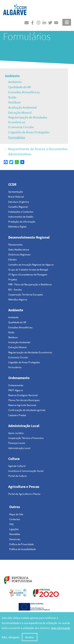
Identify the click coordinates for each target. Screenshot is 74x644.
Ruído (12, 97)
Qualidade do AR (20, 87)
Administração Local (24, 426)
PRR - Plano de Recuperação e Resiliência (30, 284)
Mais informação (61, 628)
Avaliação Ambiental (22, 107)
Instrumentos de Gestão (21, 217)
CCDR (12, 184)
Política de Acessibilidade (22, 549)
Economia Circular (21, 127)
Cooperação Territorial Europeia (26, 295)
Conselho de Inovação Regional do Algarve (31, 265)
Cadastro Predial (17, 415)
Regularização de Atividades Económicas (28, 120)
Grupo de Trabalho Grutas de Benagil (28, 270)
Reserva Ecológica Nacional (23, 395)
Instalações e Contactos (21, 212)
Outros (15, 507)
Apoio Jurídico (16, 433)
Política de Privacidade (21, 544)
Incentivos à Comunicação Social (26, 471)
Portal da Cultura (17, 476)
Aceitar (30, 637)
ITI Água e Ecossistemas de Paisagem (28, 275)
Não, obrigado (11, 637)
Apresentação (16, 192)
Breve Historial (16, 197)
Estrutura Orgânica (19, 202)
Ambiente (12, 76)
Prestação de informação (22, 222)
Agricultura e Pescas (24, 487)
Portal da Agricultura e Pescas (24, 494)
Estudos (12, 259)
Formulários (17, 137)
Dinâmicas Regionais (19, 255)
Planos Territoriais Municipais (24, 400)
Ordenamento (19, 378)
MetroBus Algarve (18, 300)
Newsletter (15, 534)
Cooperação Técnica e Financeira (26, 438)
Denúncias (15, 539)
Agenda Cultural (17, 466)
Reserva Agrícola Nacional (22, 405)
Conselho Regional (18, 207)
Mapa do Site (16, 514)
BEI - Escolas (15, 290)
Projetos (13, 279)
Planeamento (15, 245)
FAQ (11, 524)
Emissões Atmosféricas (24, 92)
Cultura (14, 459)
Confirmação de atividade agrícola (27, 410)
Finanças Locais (17, 443)
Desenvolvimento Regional (29, 237)
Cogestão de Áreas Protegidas (29, 132)
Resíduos (15, 102)
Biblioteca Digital (17, 227)
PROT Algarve (16, 390)
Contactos (15, 519)
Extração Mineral (20, 113)
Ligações (14, 529)
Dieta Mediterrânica (19, 250)
